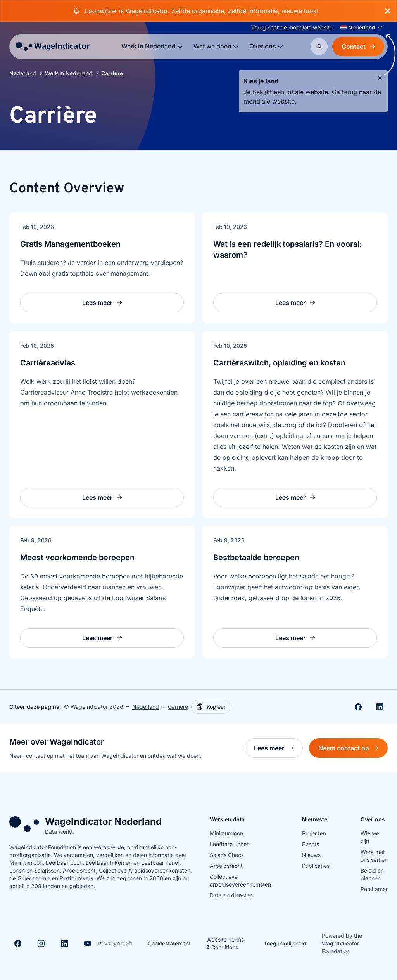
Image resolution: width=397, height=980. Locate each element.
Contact (358, 47)
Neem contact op (353, 750)
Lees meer (278, 750)
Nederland (23, 73)
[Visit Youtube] (88, 944)
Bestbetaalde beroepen (256, 558)
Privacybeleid (115, 943)
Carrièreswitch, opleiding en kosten (279, 363)
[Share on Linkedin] (380, 707)
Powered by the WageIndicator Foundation (342, 943)
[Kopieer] (211, 707)
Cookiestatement (169, 943)
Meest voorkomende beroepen (77, 558)
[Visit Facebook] (18, 944)
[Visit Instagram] (41, 944)
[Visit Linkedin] (64, 944)
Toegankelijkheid (285, 943)
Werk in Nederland (69, 73)
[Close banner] (388, 11)
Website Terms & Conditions (225, 943)
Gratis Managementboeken (70, 244)
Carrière (178, 707)
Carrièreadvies (48, 363)
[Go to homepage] (53, 47)
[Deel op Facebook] (358, 707)
